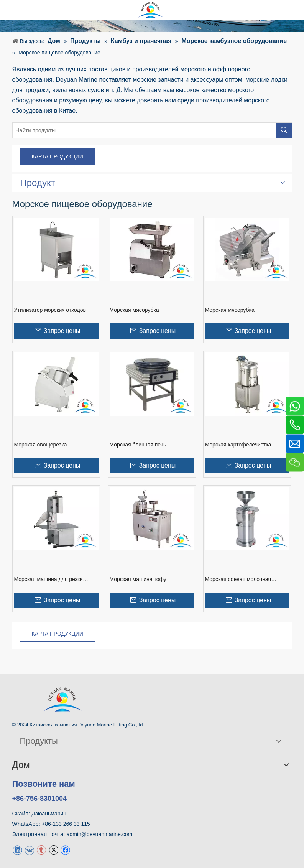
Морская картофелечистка (238, 445)
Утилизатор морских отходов (50, 310)
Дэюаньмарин (49, 814)
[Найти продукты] (145, 130)
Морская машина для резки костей (48, 580)
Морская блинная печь (138, 445)
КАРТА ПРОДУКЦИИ (58, 156)
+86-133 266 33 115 (66, 824)
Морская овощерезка (41, 445)
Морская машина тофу (138, 579)
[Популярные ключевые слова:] (284, 130)
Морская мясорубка (134, 310)
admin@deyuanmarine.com (99, 834)
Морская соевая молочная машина (238, 580)
